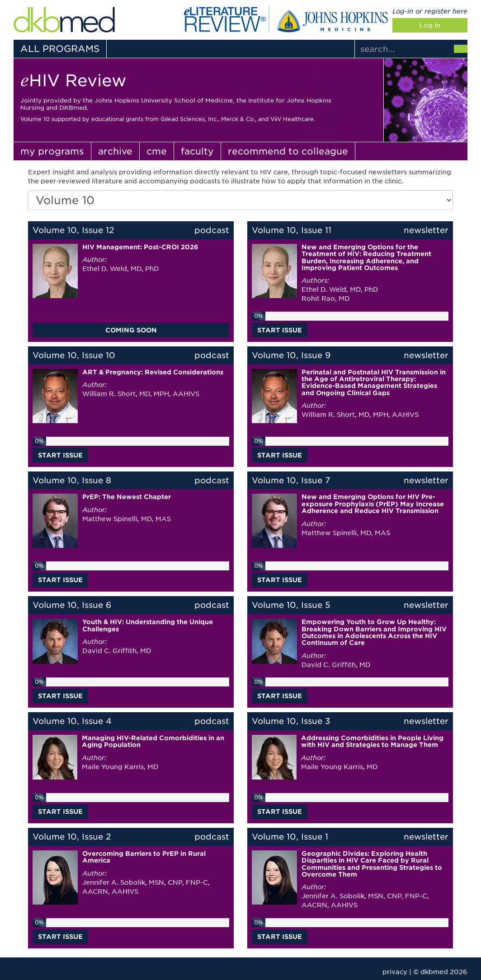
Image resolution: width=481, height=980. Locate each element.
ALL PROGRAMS (60, 49)
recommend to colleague (288, 151)
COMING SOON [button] (131, 330)
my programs (52, 151)
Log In (430, 25)
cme (157, 151)
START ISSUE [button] (280, 330)
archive (115, 151)
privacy (395, 972)
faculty (197, 151)
